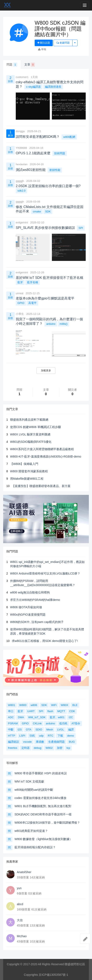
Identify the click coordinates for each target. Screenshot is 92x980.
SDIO (39, 730)
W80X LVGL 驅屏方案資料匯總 (30, 434)
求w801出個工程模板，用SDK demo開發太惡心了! (45, 641)
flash (50, 711)
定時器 (26, 748)
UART (31, 711)
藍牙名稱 (33, 282)
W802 (49, 748)
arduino (51, 324)
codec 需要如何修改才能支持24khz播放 (40, 798)
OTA (29, 730)
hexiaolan (22, 164)
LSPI (22, 736)
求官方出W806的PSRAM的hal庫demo (35, 600)
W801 (12, 705)
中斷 (11, 730)
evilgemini (22, 222)
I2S (20, 730)
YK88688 (21, 148)
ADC (11, 717)
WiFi (54, 705)
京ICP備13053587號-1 (53, 975)
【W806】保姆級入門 (24, 464)
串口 (11, 711)
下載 (60, 736)
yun (19, 888)
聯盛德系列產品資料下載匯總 (29, 420)
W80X (64, 705)
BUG (72, 742)
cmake (37, 211)
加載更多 (46, 371)
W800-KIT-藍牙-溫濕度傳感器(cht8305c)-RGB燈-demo (46, 456)
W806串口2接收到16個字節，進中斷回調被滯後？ (47, 823)
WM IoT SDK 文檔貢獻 (29, 781)
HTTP (12, 736)
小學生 (20, 314)
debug (38, 748)
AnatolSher (24, 872)
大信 (20, 920)
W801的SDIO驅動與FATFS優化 (31, 442)
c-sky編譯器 (33, 87)
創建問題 (63, 43)
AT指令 (76, 723)
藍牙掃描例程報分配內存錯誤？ (35, 847)
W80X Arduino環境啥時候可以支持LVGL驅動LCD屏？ (45, 573)
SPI (81, 228)
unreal (20, 293)
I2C (71, 717)
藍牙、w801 (57, 717)
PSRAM (13, 723)
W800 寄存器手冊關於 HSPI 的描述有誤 (41, 773)
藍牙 (20, 282)
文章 (30, 65)
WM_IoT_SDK (37, 717)
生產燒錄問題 (57, 742)
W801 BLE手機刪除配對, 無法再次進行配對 (43, 806)
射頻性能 (55, 170)
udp (41, 736)
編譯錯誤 (13, 742)
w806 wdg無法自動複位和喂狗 (30, 592)
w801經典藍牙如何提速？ (31, 831)
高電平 (32, 303)
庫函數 (40, 742)
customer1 (22, 77)
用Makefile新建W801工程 (27, 479)
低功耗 (63, 723)
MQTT (61, 711)
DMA (21, 717)
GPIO (21, 303)
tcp (68, 748)
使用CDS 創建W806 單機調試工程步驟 (35, 427)
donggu (20, 131)
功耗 (32, 736)
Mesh (50, 730)
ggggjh (20, 181)
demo (71, 736)
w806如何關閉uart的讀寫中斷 (34, 790)
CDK (72, 711)
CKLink (37, 723)
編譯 (71, 730)
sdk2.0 (21, 191)
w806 (34, 705)
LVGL (60, 730)
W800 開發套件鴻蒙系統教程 (29, 471)
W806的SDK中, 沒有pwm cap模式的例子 (37, 622)
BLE (75, 705)
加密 (60, 748)
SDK (48, 211)
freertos (13, 748)
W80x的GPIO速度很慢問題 (28, 615)
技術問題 (60, 153)
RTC (50, 736)
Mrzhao (22, 936)
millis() (64, 324)
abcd (20, 904)
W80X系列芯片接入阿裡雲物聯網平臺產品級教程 (42, 449)
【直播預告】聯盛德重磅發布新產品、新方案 (41, 486)
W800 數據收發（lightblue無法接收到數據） (43, 839)
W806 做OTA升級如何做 (26, 607)
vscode (27, 742)
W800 (23, 705)
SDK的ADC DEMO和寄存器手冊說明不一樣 (43, 814)
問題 (12, 65)
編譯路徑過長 (53, 87)
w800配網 (69, 137)
